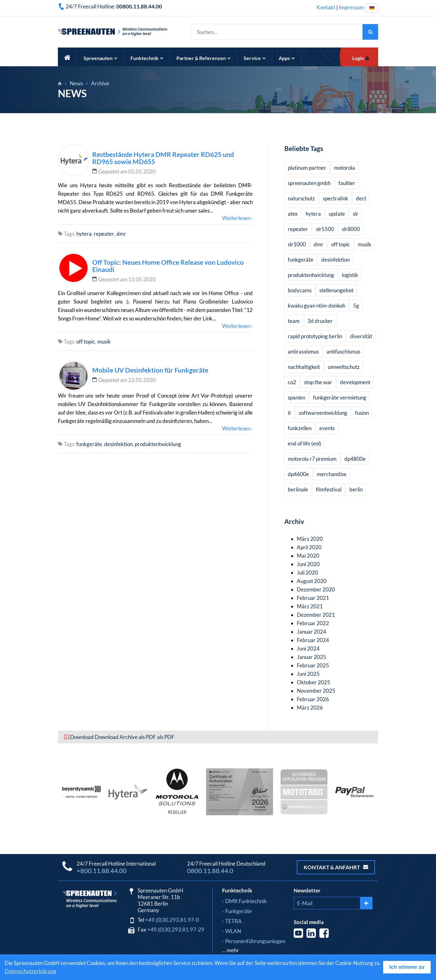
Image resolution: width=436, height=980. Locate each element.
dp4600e (298, 474)
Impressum (351, 7)
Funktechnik (147, 58)
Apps (287, 58)
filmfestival (329, 489)
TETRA (233, 921)
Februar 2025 (313, 665)
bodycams (300, 290)
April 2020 (309, 547)
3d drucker (320, 321)
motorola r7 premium (312, 459)
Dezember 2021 (316, 615)
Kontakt (326, 7)
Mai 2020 (308, 556)
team (294, 321)
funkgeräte (89, 444)
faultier (347, 183)
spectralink (335, 198)
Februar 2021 (313, 598)
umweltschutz (344, 367)
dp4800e (355, 459)
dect (361, 198)
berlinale (298, 489)
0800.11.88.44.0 (210, 871)
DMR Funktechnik (246, 901)
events (327, 428)
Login (358, 58)
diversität (361, 336)
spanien (297, 397)
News (76, 83)
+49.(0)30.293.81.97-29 (176, 930)
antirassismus (303, 352)
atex (293, 214)
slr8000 (351, 229)
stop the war (318, 382)
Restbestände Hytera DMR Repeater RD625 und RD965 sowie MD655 (163, 158)
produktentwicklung (158, 444)
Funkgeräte (238, 911)
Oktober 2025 (314, 682)
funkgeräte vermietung (340, 397)
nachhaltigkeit (304, 367)
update (337, 214)
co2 (292, 382)
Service (255, 58)
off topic (86, 342)
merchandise (332, 474)
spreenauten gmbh (309, 183)
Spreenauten (100, 58)
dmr (121, 234)
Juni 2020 (308, 564)
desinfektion (118, 444)
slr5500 (325, 229)
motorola (345, 168)
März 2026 (310, 708)
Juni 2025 (308, 674)
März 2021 (310, 606)
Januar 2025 (312, 657)
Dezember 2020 (316, 589)
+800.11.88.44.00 (102, 871)
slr (356, 214)
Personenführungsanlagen (255, 941)
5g (356, 306)
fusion (362, 413)
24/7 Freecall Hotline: (114, 6)
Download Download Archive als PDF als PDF (122, 737)
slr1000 (297, 244)
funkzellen (300, 428)
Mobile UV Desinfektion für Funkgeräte (150, 370)
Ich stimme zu (407, 967)
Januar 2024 (312, 632)
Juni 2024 (308, 648)
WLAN (233, 931)
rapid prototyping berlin (315, 336)
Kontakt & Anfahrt (336, 867)
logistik (350, 275)
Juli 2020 (307, 573)
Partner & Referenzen (203, 58)
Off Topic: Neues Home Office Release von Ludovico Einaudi (168, 266)
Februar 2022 (313, 623)
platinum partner (307, 168)
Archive (100, 83)
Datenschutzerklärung (30, 971)
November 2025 (316, 691)
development (355, 382)
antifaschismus (343, 352)
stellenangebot (336, 290)
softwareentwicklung (323, 413)
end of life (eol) (304, 443)
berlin (356, 489)
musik (104, 342)
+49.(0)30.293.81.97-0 (172, 920)
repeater (104, 234)
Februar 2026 (313, 699)
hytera (84, 234)
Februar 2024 (313, 640)
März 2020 (310, 539)
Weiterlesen (236, 218)
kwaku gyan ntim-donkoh (317, 306)
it (289, 413)
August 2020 (312, 581)
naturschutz (301, 198)
